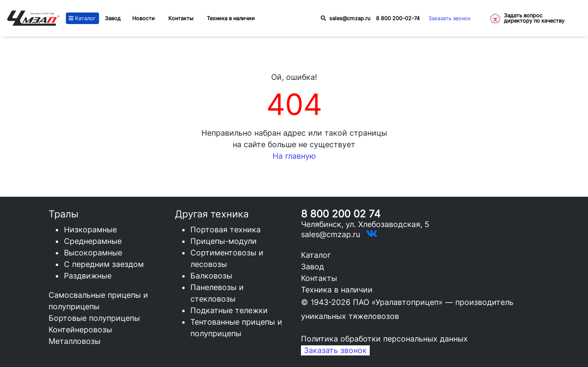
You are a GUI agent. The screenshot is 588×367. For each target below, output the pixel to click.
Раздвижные (88, 276)
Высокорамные (93, 253)
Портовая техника (225, 229)
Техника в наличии (337, 290)
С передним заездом (104, 264)
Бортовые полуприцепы (94, 318)
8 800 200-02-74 (398, 18)
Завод (113, 18)
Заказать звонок (450, 18)
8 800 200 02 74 (341, 214)
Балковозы (211, 276)
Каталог (82, 18)
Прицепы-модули (224, 241)
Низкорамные (90, 229)
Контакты (319, 278)
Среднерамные (93, 241)
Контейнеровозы (80, 329)
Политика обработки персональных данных (384, 339)
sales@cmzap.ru (350, 18)
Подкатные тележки (229, 310)
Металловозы (75, 341)
